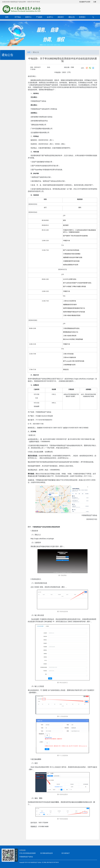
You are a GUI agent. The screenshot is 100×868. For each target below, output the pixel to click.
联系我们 (82, 17)
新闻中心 (28, 17)
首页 (7, 17)
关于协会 (18, 17)
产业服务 (39, 17)
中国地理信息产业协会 (26, 857)
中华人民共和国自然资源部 (27, 853)
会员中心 (50, 17)
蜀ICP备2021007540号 (53, 862)
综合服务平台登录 (85, 2)
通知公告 (72, 17)
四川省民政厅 (66, 853)
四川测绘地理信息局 (46, 853)
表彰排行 (61, 17)
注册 (95, 2)
